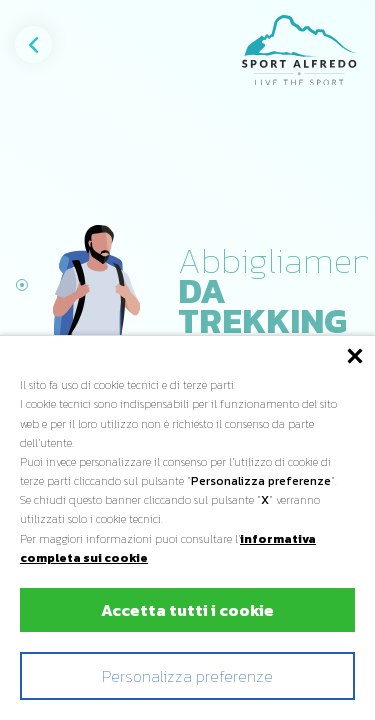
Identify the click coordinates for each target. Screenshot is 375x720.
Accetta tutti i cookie (187, 610)
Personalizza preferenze (187, 676)
